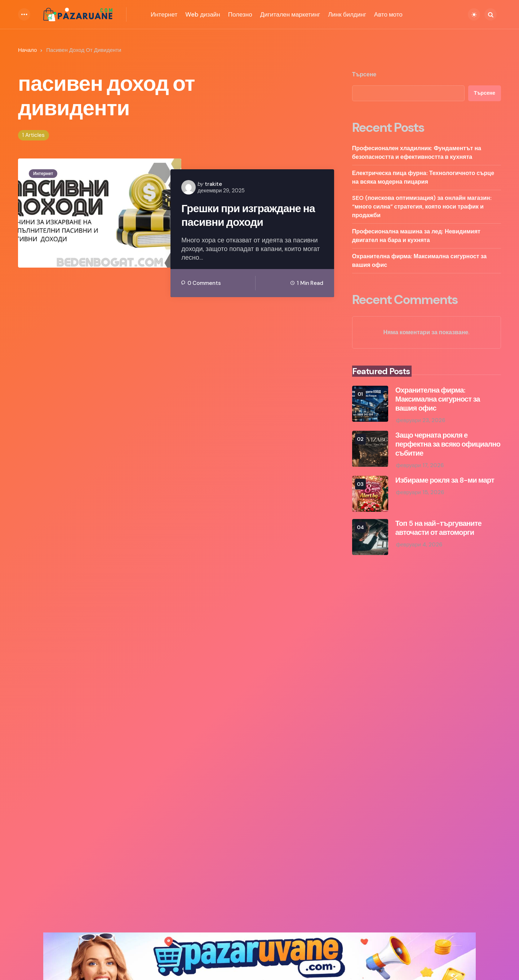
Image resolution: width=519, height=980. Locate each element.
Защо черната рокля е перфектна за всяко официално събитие (448, 444)
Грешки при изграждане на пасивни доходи (249, 215)
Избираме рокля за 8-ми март (445, 480)
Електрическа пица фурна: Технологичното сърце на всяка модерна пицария (423, 177)
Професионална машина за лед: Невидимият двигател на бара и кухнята (416, 236)
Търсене (364, 75)
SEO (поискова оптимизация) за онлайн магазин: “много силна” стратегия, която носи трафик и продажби (422, 207)
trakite (213, 184)
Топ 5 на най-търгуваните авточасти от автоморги (438, 528)
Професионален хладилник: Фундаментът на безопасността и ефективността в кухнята (417, 153)
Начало (27, 50)
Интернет (43, 174)
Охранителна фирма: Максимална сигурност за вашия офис (420, 261)
